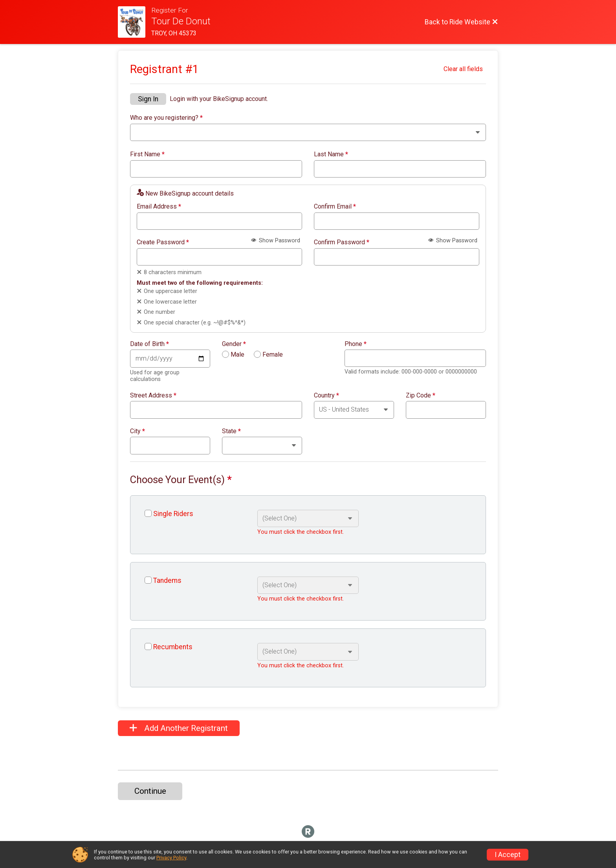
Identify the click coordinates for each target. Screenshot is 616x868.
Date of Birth (149, 344)
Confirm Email (335, 207)
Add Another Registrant (179, 728)
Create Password (163, 242)
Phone (356, 344)
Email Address (159, 207)
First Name (147, 154)
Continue (150, 791)
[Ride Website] (135, 22)
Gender (234, 344)
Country (326, 396)
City (137, 431)
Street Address (153, 396)
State (231, 431)
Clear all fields (463, 69)
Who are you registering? (166, 118)
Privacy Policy (171, 858)
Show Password (276, 241)
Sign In (148, 99)
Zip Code (421, 396)
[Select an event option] (308, 518)
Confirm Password (342, 242)
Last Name (331, 154)
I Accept (508, 855)
